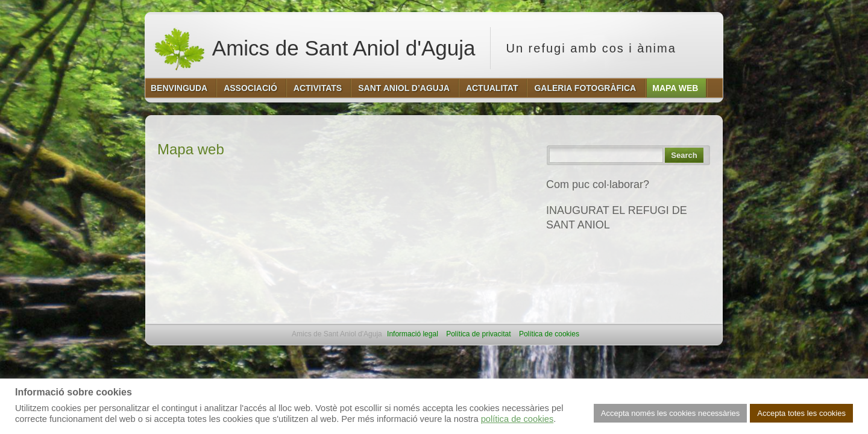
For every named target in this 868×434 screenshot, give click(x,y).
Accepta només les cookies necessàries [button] (671, 413)
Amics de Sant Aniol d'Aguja (314, 48)
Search (684, 155)
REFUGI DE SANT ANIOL (609, 251)
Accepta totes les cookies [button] (801, 413)
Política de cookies (549, 334)
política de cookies (517, 419)
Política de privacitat (478, 334)
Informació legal (413, 334)
